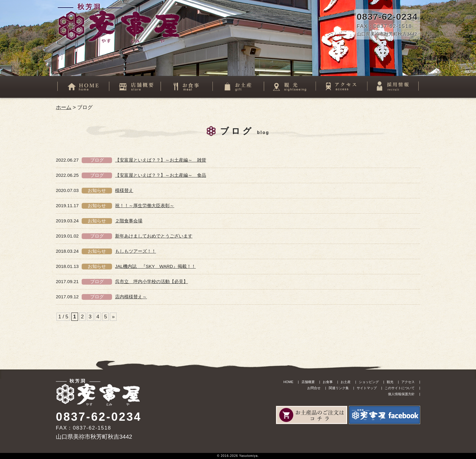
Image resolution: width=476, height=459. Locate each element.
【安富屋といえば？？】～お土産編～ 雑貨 (161, 160)
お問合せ (314, 388)
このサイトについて (400, 388)
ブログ (97, 160)
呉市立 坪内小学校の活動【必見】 (151, 281)
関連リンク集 (339, 388)
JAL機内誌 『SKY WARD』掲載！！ (155, 266)
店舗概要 (308, 382)
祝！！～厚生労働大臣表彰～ (145, 206)
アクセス (408, 382)
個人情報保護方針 (401, 394)
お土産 (346, 382)
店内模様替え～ (131, 297)
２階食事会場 (129, 221)
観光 (390, 382)
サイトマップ (367, 388)
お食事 (328, 382)
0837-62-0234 (387, 17)
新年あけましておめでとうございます (154, 236)
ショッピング (369, 382)
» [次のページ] (113, 317)
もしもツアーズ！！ (136, 251)
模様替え (124, 190)
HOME (288, 382)
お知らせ (97, 190)
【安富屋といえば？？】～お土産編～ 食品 (161, 175)
